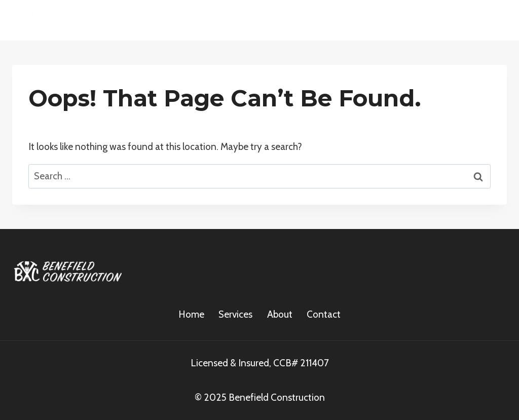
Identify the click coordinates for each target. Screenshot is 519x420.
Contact (324, 314)
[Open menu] (495, 20)
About (280, 314)
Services (235, 314)
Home (191, 314)
